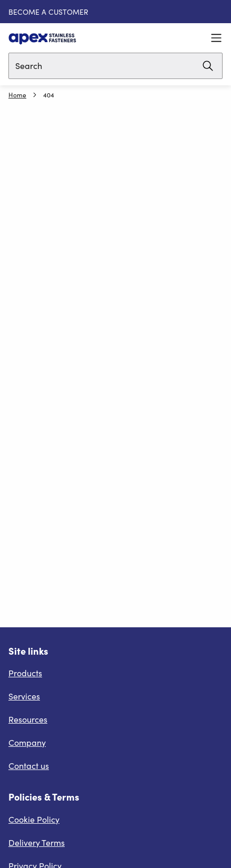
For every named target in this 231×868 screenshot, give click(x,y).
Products (25, 673)
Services (24, 696)
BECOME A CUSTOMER (48, 12)
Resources (28, 719)
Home (17, 95)
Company (27, 742)
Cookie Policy (34, 819)
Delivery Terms (37, 842)
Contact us (29, 766)
